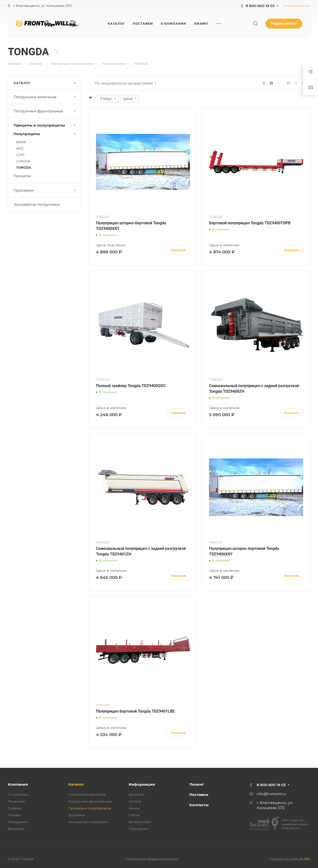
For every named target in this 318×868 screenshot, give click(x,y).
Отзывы (14, 815)
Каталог (76, 784)
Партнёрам (138, 829)
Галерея (15, 808)
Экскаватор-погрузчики (37, 204)
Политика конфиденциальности (152, 859)
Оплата (135, 801)
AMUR (21, 142)
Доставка (136, 794)
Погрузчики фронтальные (45, 111)
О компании (18, 794)
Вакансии (16, 829)
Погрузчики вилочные (45, 97)
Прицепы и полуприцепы (45, 125)
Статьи (134, 815)
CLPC (20, 155)
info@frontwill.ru (271, 794)
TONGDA (24, 167)
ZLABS (305, 859)
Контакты (199, 805)
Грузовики (45, 190)
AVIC (20, 148)
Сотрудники (18, 822)
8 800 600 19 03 (260, 6)
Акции (134, 808)
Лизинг (197, 784)
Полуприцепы (45, 134)
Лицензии (16, 801)
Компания (18, 784)
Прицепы (22, 176)
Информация (142, 784)
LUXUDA (23, 161)
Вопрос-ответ (140, 822)
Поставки (199, 795)
